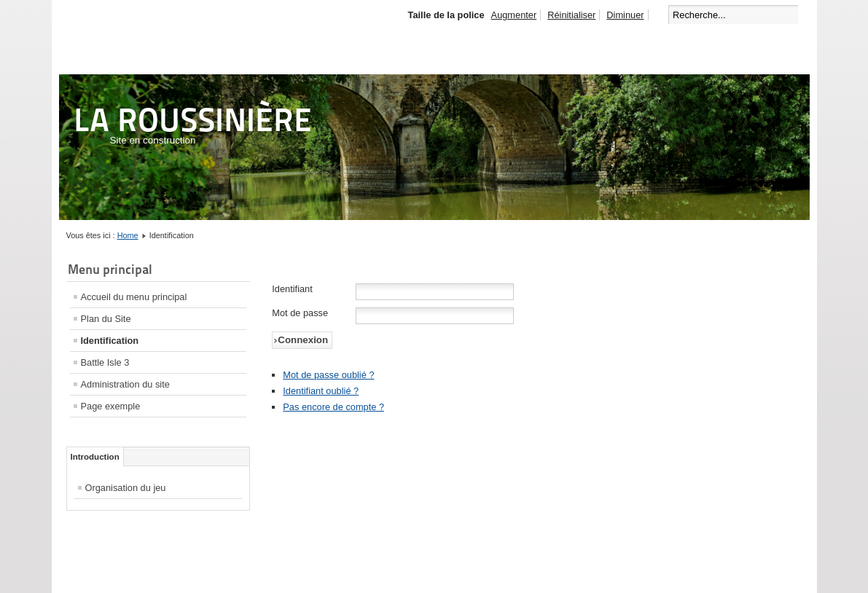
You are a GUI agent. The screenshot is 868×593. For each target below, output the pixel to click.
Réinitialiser (571, 15)
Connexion (303, 340)
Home (128, 235)
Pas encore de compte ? (333, 407)
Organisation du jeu (126, 488)
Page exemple (111, 406)
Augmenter (514, 15)
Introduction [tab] (95, 457)
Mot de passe (300, 313)
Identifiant (292, 289)
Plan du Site (106, 319)
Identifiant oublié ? (321, 391)
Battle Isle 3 (105, 362)
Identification (110, 341)
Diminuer (625, 15)
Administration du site (125, 384)
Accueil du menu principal (134, 297)
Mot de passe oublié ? (328, 375)
